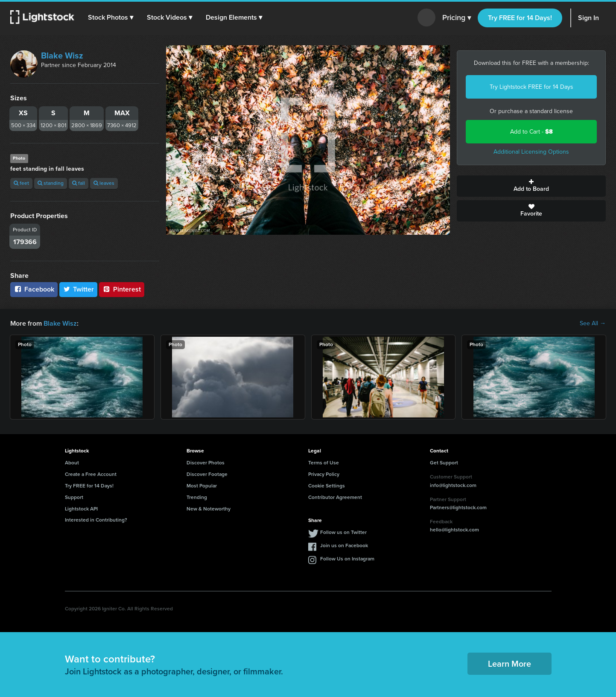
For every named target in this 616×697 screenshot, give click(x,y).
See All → (593, 324)
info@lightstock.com (453, 485)
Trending (197, 497)
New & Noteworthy (209, 509)
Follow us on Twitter (343, 532)
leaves (104, 183)
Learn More (509, 664)
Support (74, 497)
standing (51, 183)
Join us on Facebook (344, 545)
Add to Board (531, 186)
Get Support (444, 463)
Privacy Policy (324, 474)
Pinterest (122, 289)
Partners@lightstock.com (458, 507)
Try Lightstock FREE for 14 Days (531, 87)
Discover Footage (207, 474)
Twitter (79, 289)
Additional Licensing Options (531, 152)
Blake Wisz (62, 55)
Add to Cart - (531, 132)
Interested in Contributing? (96, 520)
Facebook (34, 289)
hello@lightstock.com (454, 530)
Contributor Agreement (335, 497)
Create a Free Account (91, 474)
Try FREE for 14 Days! (520, 18)
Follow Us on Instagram (347, 559)
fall (79, 183)
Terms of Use (324, 463)
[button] (111, 17)
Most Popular (202, 486)
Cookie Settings (327, 486)
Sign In (588, 18)
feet (21, 183)
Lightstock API (81, 509)
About (72, 463)
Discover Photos (206, 463)
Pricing (457, 18)
